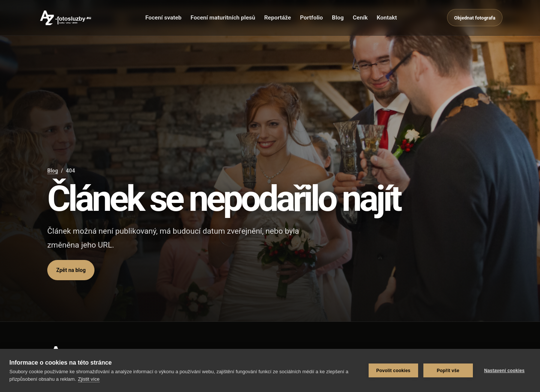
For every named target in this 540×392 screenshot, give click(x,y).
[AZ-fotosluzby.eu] (66, 18)
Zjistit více (89, 379)
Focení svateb (163, 18)
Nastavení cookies (504, 371)
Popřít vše (448, 371)
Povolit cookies (393, 371)
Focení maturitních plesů (223, 18)
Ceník (360, 18)
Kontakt (387, 18)
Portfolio (311, 18)
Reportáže (277, 18)
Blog (338, 18)
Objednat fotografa (475, 18)
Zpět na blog (71, 270)
